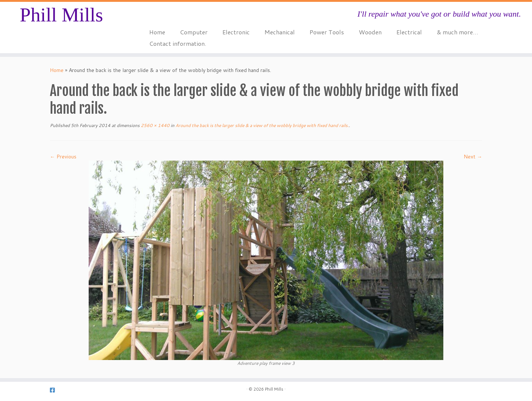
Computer (194, 32)
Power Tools (327, 32)
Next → (473, 157)
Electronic (236, 32)
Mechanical (280, 32)
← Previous (63, 157)
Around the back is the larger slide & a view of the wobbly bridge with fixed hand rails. (262, 125)
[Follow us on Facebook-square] (55, 390)
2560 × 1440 (155, 125)
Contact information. (178, 43)
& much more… (458, 32)
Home (157, 32)
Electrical (409, 32)
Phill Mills (61, 15)
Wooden (370, 32)
